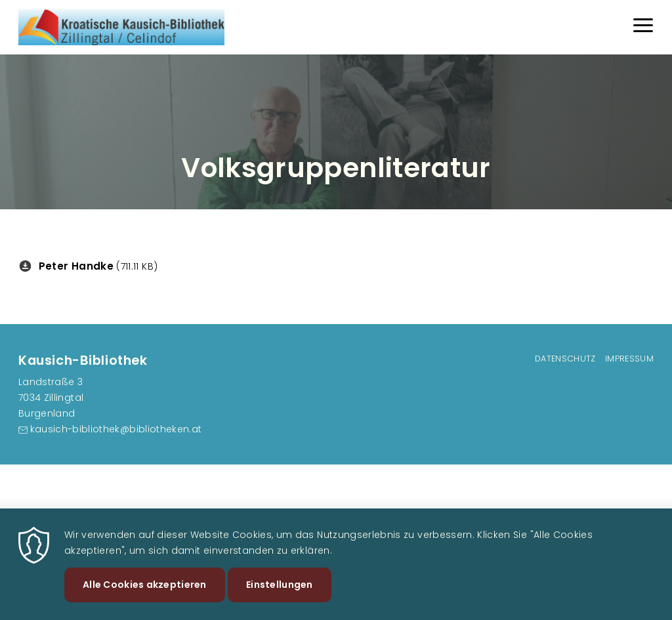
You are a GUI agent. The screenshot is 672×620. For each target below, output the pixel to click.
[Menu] (643, 27)
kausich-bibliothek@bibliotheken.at (116, 429)
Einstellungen (280, 594)
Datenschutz (565, 359)
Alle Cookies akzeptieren (145, 594)
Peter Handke (76, 266)
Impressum (629, 359)
